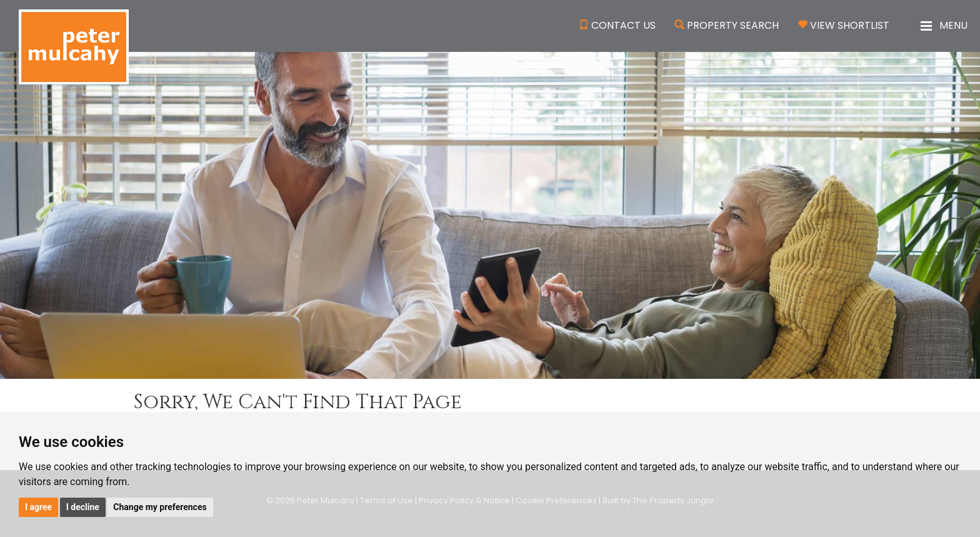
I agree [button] (38, 507)
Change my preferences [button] (160, 507)
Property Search (733, 25)
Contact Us (623, 25)
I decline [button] (83, 507)
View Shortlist (850, 25)
